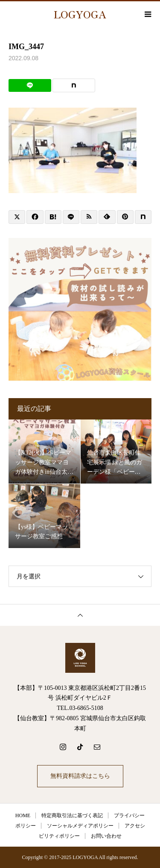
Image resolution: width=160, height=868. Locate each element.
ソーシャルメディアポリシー (80, 826)
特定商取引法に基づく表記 (72, 815)
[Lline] (30, 85)
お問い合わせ (106, 836)
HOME (23, 815)
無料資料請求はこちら (80, 776)
